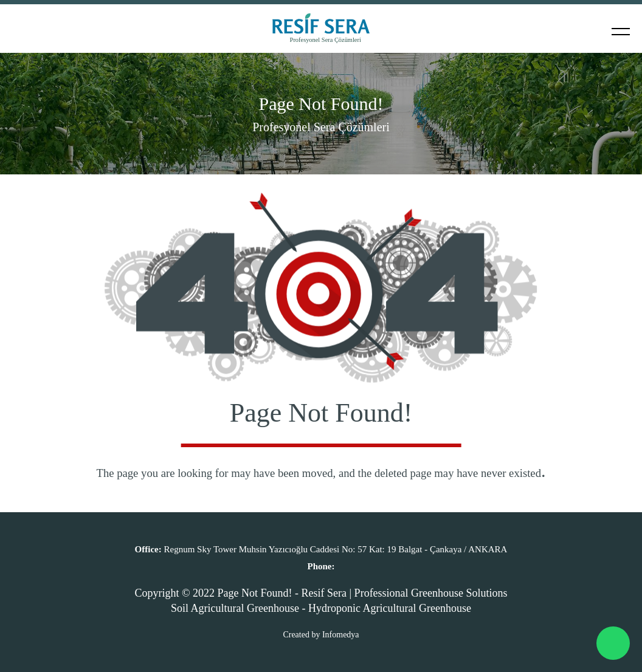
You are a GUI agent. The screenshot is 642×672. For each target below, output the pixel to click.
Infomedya (341, 635)
